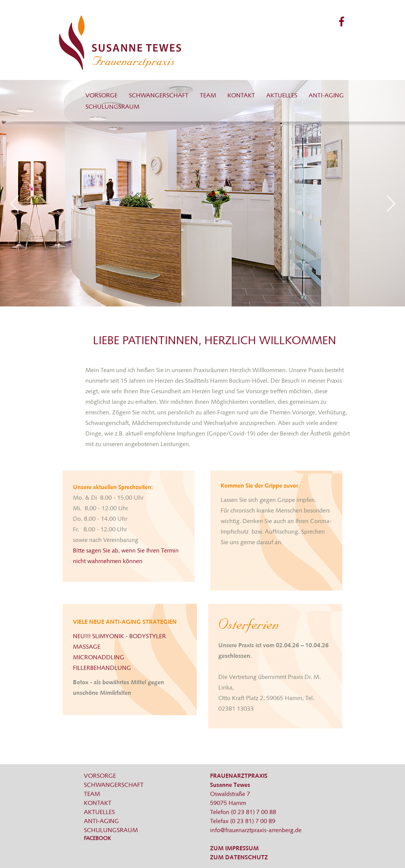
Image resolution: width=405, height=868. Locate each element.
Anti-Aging (326, 96)
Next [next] (391, 204)
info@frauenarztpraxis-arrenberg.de (256, 831)
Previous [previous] (14, 204)
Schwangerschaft (159, 96)
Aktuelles (282, 96)
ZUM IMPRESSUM (234, 849)
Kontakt (241, 96)
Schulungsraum (112, 107)
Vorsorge (101, 96)
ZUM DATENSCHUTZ (239, 858)
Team (208, 96)
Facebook (97, 839)
